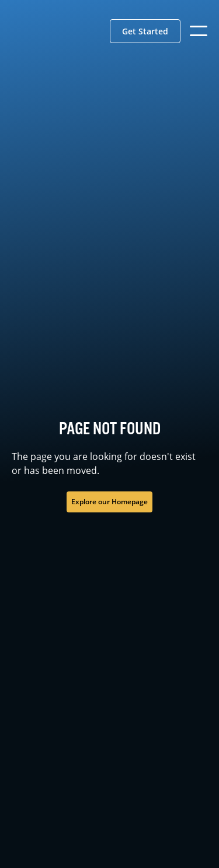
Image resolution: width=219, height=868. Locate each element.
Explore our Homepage (109, 502)
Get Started (145, 31)
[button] (145, 31)
